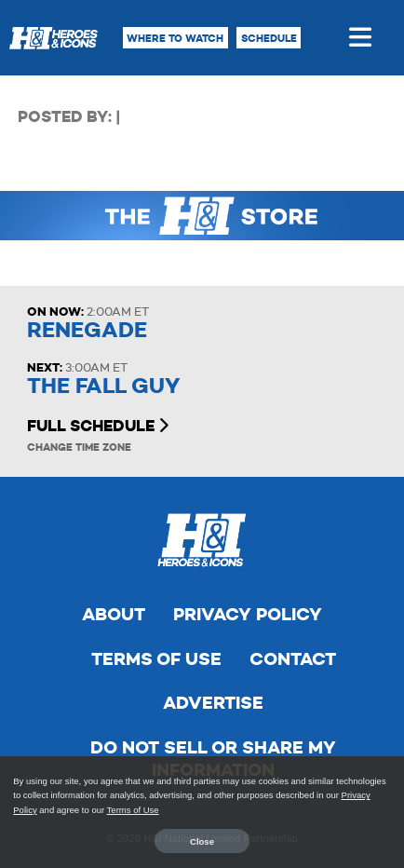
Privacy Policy (248, 614)
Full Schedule (98, 426)
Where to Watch (175, 38)
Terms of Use (156, 659)
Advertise (213, 703)
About (114, 614)
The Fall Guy (104, 386)
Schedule (269, 38)
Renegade (87, 330)
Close (202, 841)
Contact (293, 659)
